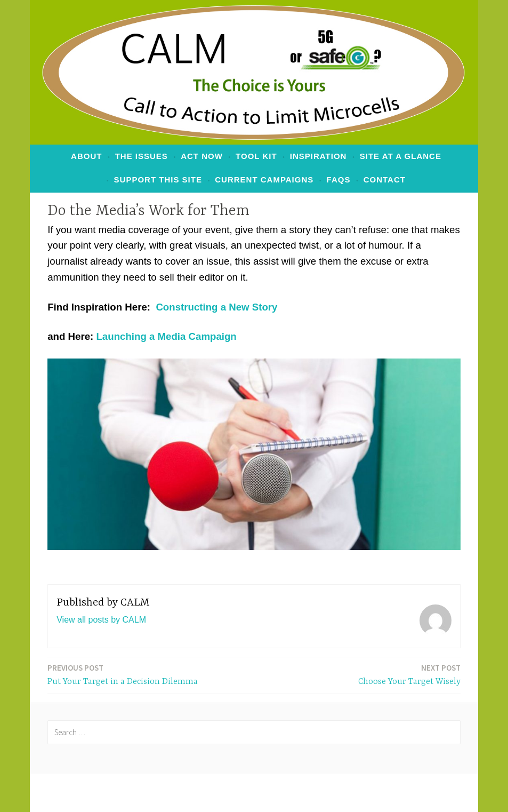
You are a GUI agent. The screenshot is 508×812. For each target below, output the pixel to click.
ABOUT (86, 156)
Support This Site (158, 180)
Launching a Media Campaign (166, 336)
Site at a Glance (401, 156)
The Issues (142, 156)
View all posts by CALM (101, 620)
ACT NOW (202, 156)
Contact (385, 180)
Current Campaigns (264, 180)
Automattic (392, 793)
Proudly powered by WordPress (171, 793)
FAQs (339, 180)
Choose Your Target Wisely (409, 674)
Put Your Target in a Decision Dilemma (123, 674)
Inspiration (318, 156)
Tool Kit (256, 156)
